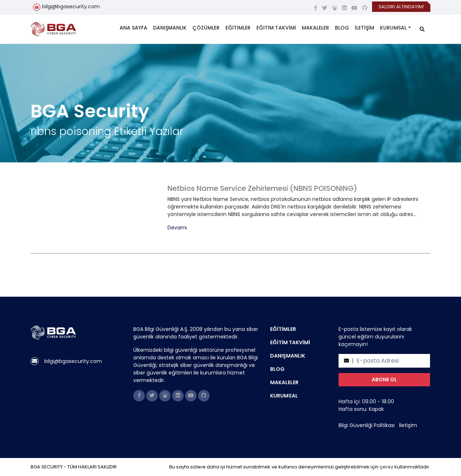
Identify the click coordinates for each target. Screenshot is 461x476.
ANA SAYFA (133, 28)
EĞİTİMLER (238, 28)
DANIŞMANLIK (170, 28)
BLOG (342, 28)
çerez (386, 467)
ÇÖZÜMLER (206, 28)
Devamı (177, 228)
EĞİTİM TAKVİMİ (276, 28)
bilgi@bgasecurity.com (71, 6)
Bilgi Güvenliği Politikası (367, 425)
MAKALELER (315, 28)
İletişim (408, 425)
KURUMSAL (393, 28)
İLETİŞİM (364, 28)
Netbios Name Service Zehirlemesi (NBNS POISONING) (262, 188)
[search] (422, 29)
